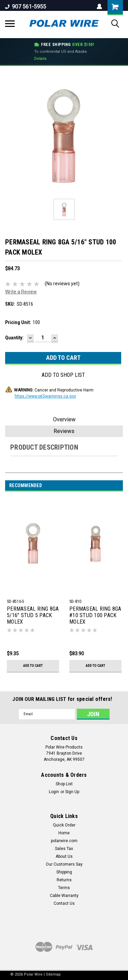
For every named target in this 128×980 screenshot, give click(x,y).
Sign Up (72, 792)
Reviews (64, 431)
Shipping (64, 872)
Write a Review (21, 292)
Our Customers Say (64, 864)
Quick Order (64, 825)
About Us (64, 856)
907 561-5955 (26, 7)
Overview (64, 420)
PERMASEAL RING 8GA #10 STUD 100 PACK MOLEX (95, 615)
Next (120, 486)
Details (40, 59)
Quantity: (14, 338)
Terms (64, 888)
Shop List (64, 784)
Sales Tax (64, 849)
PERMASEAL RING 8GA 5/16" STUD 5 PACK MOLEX (33, 615)
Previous (110, 486)
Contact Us (64, 903)
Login (54, 792)
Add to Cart (33, 666)
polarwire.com (64, 841)
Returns (64, 880)
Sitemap (53, 974)
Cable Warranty (64, 896)
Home (64, 833)
